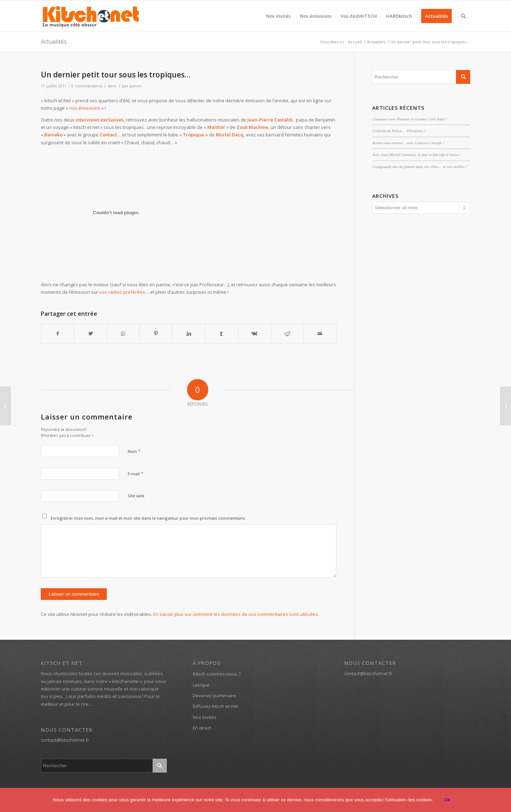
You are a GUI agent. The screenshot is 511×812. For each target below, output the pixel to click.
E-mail (136, 473)
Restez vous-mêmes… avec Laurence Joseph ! (408, 143)
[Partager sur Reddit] (287, 334)
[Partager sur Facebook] (57, 334)
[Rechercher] (463, 16)
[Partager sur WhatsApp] (123, 334)
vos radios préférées (122, 292)
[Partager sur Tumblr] (222, 334)
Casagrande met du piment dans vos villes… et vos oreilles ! (420, 167)
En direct (202, 728)
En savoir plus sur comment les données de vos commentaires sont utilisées (236, 614)
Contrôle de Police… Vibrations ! (399, 131)
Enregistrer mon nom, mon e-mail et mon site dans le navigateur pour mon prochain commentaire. (148, 518)
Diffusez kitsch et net (215, 706)
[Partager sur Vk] (254, 334)
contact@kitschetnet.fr (65, 740)
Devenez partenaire (215, 695)
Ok (447, 800)
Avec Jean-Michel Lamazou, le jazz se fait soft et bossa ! (416, 155)
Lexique (201, 685)
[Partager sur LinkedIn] (189, 334)
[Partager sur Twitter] (90, 334)
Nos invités (205, 717)
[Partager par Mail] (320, 334)
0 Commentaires (87, 86)
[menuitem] (278, 16)
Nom (134, 451)
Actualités (54, 42)
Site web (136, 496)
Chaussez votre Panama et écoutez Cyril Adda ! (410, 119)
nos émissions (85, 108)
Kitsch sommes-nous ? (217, 674)
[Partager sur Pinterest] (156, 334)
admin (136, 86)
